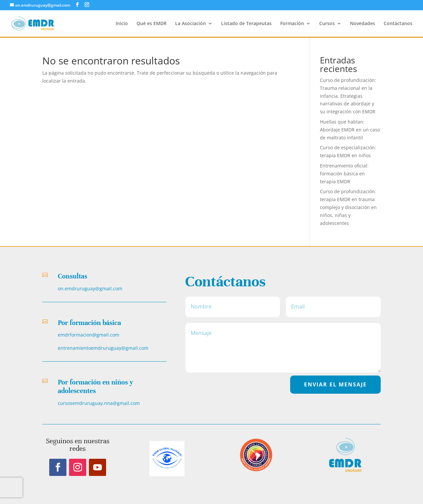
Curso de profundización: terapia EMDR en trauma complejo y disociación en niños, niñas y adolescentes (348, 207)
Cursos (327, 24)
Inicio (122, 24)
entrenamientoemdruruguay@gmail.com (103, 348)
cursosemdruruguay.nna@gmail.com (99, 403)
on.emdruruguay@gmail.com (90, 288)
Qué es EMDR (152, 24)
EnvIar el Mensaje (335, 384)
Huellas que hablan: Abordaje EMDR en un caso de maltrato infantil (350, 130)
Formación (292, 24)
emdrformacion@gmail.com (89, 335)
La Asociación (191, 24)
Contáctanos (398, 24)
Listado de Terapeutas (246, 24)
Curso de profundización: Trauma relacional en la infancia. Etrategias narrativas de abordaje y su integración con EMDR (348, 96)
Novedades (363, 24)
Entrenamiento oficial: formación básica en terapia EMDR (344, 174)
